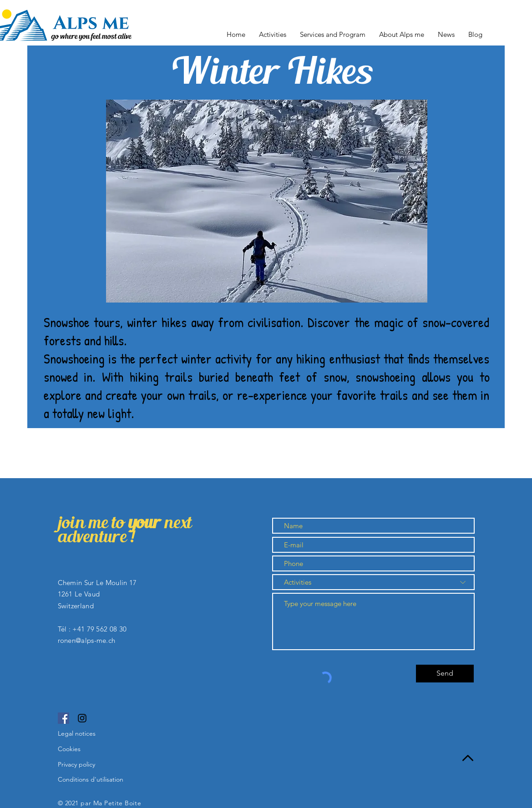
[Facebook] (63, 718)
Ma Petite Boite (118, 803)
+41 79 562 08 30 (99, 629)
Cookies (69, 749)
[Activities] (373, 582)
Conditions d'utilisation (91, 779)
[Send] (445, 674)
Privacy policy (76, 764)
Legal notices (77, 733)
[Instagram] (82, 718)
